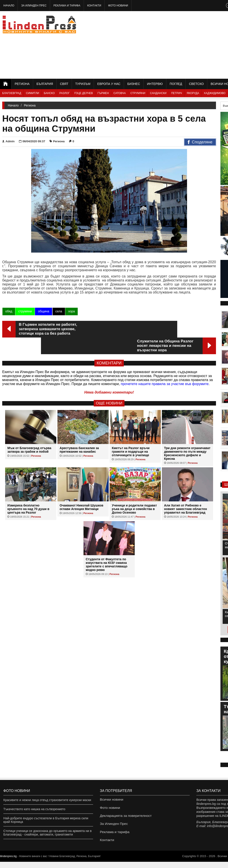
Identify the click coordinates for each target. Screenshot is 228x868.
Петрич (177, 93)
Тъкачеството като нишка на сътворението (34, 809)
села (58, 311)
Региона (22, 84)
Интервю (155, 84)
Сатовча (120, 93)
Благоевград (12, 93)
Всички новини (111, 800)
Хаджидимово (215, 93)
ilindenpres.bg (8, 862)
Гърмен (103, 93)
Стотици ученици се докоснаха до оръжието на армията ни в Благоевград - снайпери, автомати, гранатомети (47, 833)
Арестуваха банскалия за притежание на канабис (79, 433)
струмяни (25, 311)
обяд (9, 311)
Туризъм (83, 84)
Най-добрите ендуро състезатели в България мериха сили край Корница (46, 820)
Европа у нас (109, 84)
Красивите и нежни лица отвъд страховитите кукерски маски (47, 800)
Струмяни (138, 93)
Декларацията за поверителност (123, 818)
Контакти (94, 6)
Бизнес (134, 84)
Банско (49, 93)
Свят (64, 84)
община (43, 311)
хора (71, 311)
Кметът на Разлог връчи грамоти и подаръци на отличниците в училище (131, 435)
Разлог (65, 93)
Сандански (158, 93)
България (45, 84)
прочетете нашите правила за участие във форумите (165, 367)
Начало (9, 6)
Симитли (32, 93)
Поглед (176, 84)
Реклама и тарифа (67, 6)
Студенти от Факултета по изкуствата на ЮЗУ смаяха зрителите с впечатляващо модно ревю (107, 548)
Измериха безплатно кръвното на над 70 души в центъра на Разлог (28, 492)
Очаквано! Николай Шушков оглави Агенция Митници (81, 490)
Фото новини (118, 6)
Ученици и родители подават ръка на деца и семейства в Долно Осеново (134, 492)
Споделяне (200, 142)
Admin (8, 141)
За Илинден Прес (34, 6)
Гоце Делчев (84, 93)
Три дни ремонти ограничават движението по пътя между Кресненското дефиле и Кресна (187, 437)
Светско (196, 84)
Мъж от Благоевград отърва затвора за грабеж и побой (29, 433)
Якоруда (193, 93)
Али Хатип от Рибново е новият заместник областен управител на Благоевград (186, 492)
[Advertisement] (179, 44)
